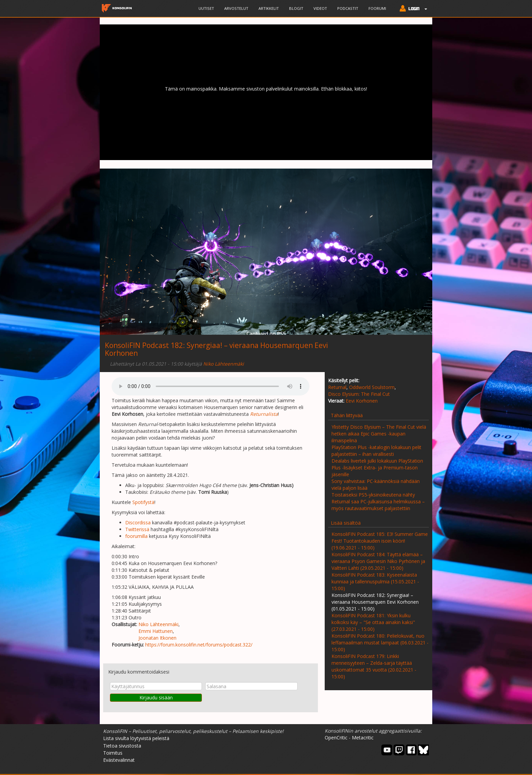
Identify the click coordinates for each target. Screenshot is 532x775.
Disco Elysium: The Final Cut (359, 394)
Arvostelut (236, 8)
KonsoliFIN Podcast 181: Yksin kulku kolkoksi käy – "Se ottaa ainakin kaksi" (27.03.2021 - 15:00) (373, 622)
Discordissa (138, 522)
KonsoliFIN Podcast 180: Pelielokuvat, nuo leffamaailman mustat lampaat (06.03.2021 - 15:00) (380, 643)
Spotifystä (143, 502)
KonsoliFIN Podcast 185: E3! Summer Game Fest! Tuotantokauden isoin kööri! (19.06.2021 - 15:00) (380, 541)
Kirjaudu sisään (156, 697)
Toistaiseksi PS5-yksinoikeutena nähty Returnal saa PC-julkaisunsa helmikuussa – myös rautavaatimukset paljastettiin (378, 501)
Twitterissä (137, 529)
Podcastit (348, 8)
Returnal (337, 387)
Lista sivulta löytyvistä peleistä (136, 738)
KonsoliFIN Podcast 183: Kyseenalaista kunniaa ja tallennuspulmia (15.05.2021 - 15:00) (375, 582)
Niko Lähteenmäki (224, 364)
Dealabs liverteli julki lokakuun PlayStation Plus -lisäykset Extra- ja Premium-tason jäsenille (377, 468)
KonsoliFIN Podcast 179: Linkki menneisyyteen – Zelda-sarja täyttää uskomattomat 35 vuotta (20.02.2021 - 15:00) (374, 666)
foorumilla (136, 536)
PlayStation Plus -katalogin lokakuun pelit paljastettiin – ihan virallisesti (376, 451)
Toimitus (113, 753)
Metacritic (363, 738)
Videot (320, 8)
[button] (412, 9)
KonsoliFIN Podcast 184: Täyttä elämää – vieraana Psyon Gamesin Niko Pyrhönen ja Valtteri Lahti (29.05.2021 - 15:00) (378, 561)
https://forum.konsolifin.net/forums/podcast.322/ (199, 645)
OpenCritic (336, 738)
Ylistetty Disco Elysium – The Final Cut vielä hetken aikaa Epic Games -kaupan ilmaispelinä (379, 434)
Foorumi (377, 8)
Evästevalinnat (119, 760)
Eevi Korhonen (362, 401)
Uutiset (206, 8)
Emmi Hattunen (156, 631)
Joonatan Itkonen (157, 638)
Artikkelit (269, 8)
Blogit (296, 8)
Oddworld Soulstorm (372, 387)
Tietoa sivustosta (122, 746)
